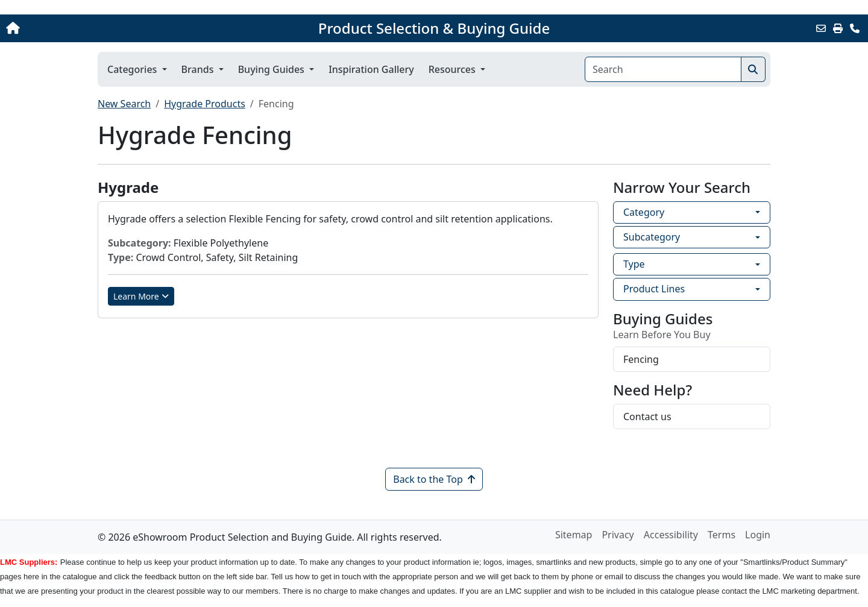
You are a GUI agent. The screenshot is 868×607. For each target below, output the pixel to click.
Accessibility (671, 535)
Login (758, 535)
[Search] (663, 69)
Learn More (141, 296)
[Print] (838, 28)
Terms (722, 535)
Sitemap (574, 535)
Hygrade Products (205, 104)
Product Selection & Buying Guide (434, 28)
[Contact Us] (855, 28)
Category (644, 212)
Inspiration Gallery (371, 69)
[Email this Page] (821, 28)
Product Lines (654, 289)
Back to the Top (434, 479)
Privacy (618, 535)
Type (634, 264)
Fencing (641, 359)
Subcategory (652, 237)
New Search (124, 104)
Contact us (647, 417)
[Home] (90, 28)
